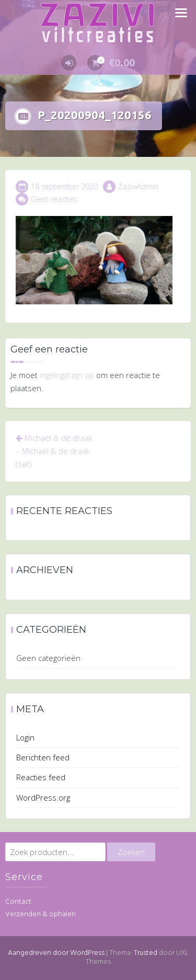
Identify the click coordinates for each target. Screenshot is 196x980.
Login (25, 737)
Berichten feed (43, 757)
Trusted (146, 953)
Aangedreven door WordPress (56, 953)
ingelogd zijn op (67, 375)
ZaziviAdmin (138, 186)
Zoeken (131, 852)
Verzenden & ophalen (41, 914)
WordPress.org (43, 797)
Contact (18, 902)
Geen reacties (54, 199)
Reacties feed (41, 777)
